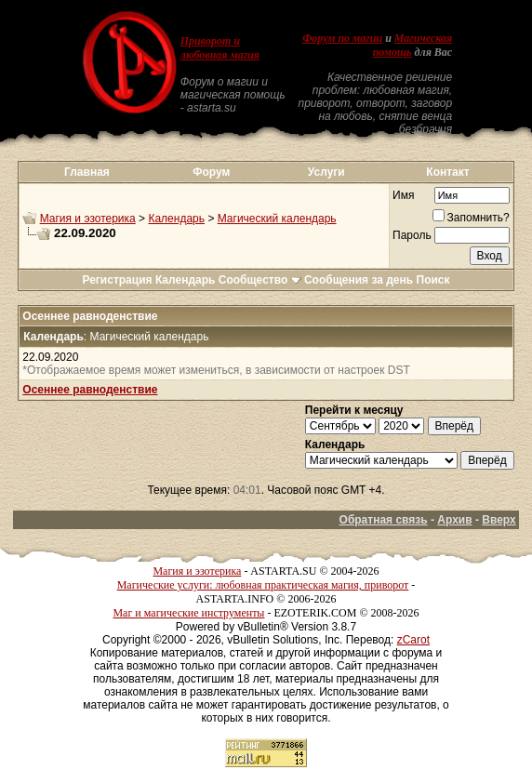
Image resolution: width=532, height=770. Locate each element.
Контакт (447, 172)
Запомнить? (471, 218)
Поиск (433, 280)
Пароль (412, 235)
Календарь (176, 219)
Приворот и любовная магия (220, 48)
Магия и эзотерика (88, 219)
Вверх (499, 520)
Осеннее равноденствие (90, 390)
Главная (87, 172)
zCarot (413, 640)
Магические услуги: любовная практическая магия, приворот (263, 585)
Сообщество (260, 280)
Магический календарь (277, 219)
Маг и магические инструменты (188, 613)
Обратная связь (384, 520)
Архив (454, 520)
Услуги (326, 172)
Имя (403, 195)
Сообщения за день (359, 280)
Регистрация (117, 280)
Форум (211, 172)
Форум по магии (342, 38)
